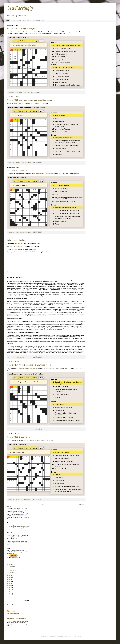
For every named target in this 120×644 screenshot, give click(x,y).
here (16, 538)
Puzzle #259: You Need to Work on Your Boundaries (30, 100)
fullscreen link (32, 32)
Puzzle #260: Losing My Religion (21, 28)
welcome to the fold (19, 246)
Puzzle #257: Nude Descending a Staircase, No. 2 (29, 365)
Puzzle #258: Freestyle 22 (18, 170)
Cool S (20, 321)
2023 (10, 579)
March (12, 566)
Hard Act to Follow (19, 252)
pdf (18, 32)
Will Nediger (12, 611)
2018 (10, 590)
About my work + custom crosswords (33, 21)
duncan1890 (67, 636)
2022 (10, 581)
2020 (10, 586)
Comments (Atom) (18, 507)
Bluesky (25, 526)
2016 (10, 594)
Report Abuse (11, 605)
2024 (10, 577)
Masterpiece (17, 249)
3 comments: (27, 92)
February (12, 571)
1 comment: (29, 429)
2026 (10, 564)
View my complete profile (13, 613)
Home (7, 21)
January (12, 573)
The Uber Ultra (19, 244)
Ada (44, 368)
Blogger (79, 636)
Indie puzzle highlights (17, 240)
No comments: (28, 162)
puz (20, 32)
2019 (10, 588)
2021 (10, 584)
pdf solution (25, 32)
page (8, 544)
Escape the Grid (16, 21)
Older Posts (82, 504)
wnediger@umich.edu (24, 528)
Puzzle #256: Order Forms (19, 437)
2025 (10, 575)
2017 (10, 592)
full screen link (44, 103)
